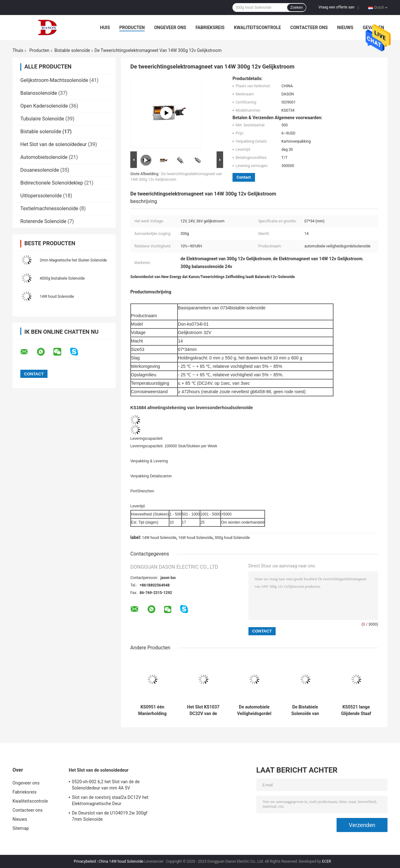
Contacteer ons (309, 28)
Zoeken (297, 8)
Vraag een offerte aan (336, 7)
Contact (244, 177)
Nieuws (345, 28)
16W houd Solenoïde (196, 538)
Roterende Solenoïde (43, 221)
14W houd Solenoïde (57, 297)
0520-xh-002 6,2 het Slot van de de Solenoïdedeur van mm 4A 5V (106, 785)
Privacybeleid (85, 861)
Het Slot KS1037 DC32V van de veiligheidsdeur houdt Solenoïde (203, 710)
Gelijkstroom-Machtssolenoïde (54, 80)
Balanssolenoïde (39, 93)
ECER (326, 861)
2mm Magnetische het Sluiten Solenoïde (73, 260)
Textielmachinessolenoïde (49, 208)
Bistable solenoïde (72, 50)
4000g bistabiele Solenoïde (62, 278)
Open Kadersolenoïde (44, 106)
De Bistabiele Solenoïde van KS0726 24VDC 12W (305, 710)
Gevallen (373, 28)
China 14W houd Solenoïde (121, 861)
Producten (132, 28)
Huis (105, 28)
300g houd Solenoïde (232, 538)
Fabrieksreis (210, 28)
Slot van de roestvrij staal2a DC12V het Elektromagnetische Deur (110, 800)
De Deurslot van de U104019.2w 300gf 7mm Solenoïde (110, 816)
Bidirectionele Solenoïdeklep (52, 183)
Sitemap (21, 828)
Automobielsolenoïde (44, 157)
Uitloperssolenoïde (41, 196)
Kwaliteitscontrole (257, 28)
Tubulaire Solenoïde (42, 119)
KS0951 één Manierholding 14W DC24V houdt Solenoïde (152, 710)
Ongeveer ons (170, 28)
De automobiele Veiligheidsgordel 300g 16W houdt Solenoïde (254, 710)
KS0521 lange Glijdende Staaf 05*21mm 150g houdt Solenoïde (356, 710)
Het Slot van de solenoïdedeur (53, 144)
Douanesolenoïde (40, 170)
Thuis (18, 50)
